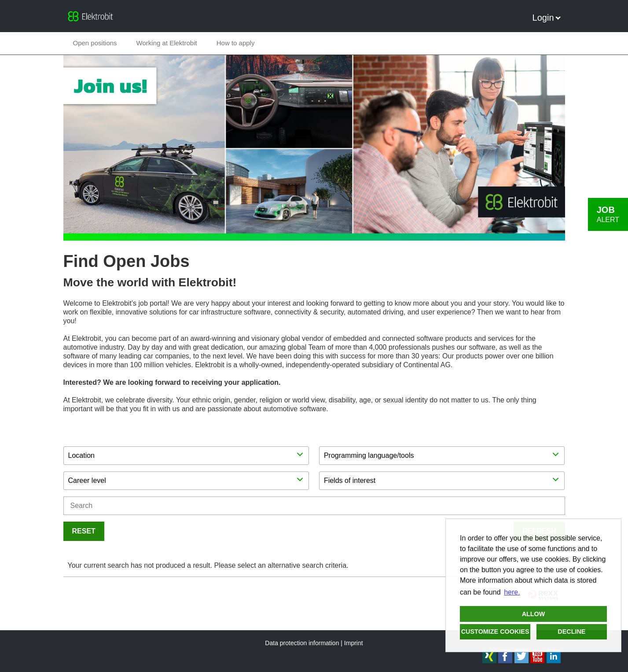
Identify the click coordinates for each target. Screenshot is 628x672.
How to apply (236, 43)
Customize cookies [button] (495, 632)
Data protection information (302, 643)
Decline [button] (571, 632)
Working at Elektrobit (167, 43)
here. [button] (512, 592)
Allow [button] (534, 614)
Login (547, 18)
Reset (84, 531)
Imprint (354, 643)
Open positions (95, 43)
